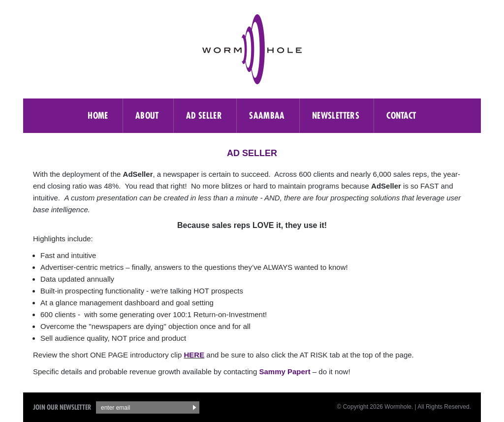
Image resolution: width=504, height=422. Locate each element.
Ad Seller (204, 115)
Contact (401, 115)
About (147, 115)
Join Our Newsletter (62, 407)
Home (98, 115)
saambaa (267, 115)
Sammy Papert (284, 372)
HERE (194, 355)
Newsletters (336, 115)
